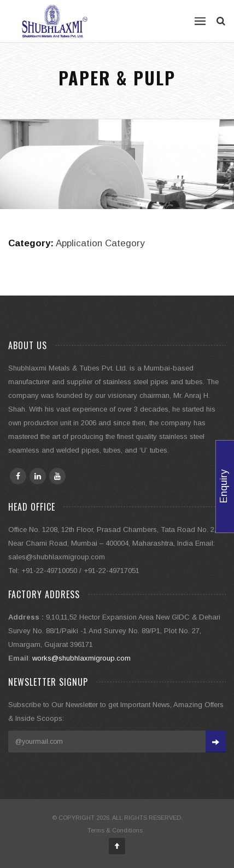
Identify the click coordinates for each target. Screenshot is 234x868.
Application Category (100, 243)
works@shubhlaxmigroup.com (81, 658)
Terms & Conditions (115, 830)
